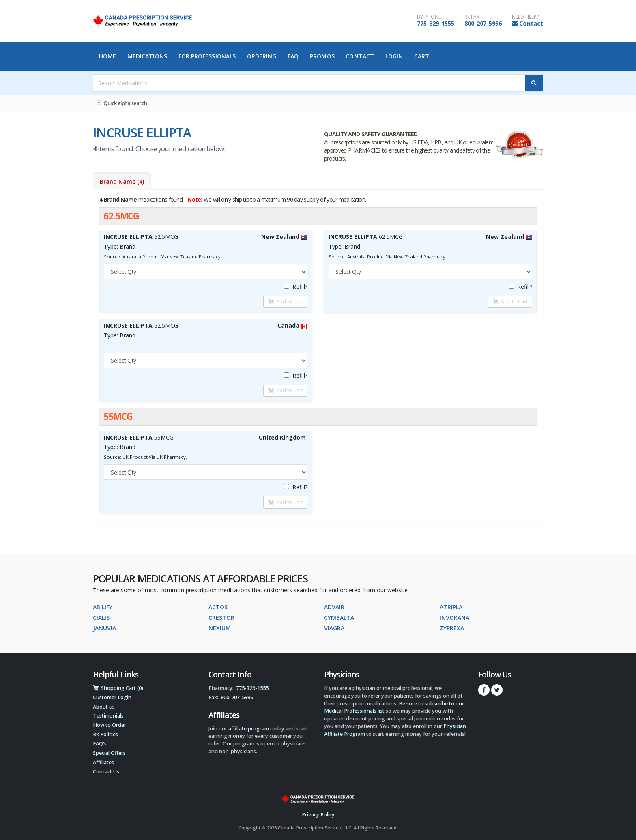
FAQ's (100, 744)
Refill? (296, 287)
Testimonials (108, 716)
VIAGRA (334, 628)
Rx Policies (105, 734)
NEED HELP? (525, 17)
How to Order (110, 725)
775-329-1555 (436, 23)
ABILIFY (103, 607)
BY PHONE (429, 17)
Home (107, 56)
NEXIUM (220, 628)
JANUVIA (104, 628)
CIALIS (101, 618)
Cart (422, 56)
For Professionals (207, 56)
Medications (147, 56)
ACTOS (218, 607)
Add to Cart (286, 301)
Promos (322, 56)
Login (394, 56)
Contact (531, 23)
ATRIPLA (451, 607)
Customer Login (112, 697)
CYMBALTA (339, 618)
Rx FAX (472, 17)
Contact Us (106, 772)
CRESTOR (221, 618)
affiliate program (249, 729)
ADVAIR (334, 607)
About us (104, 707)
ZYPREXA (452, 628)
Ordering (262, 56)
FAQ (293, 56)
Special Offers (109, 753)
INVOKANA (454, 618)
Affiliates (103, 762)
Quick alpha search (122, 103)
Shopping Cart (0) (118, 688)
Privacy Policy (318, 815)
